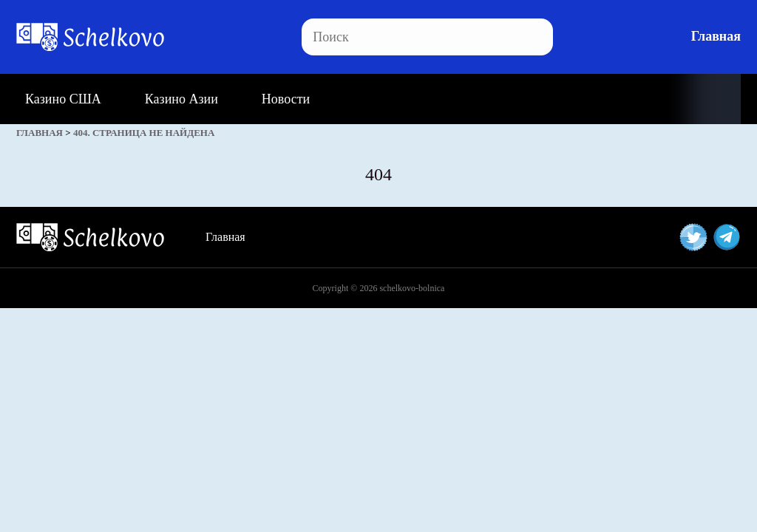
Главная (716, 36)
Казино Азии (181, 99)
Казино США (63, 99)
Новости (286, 99)
